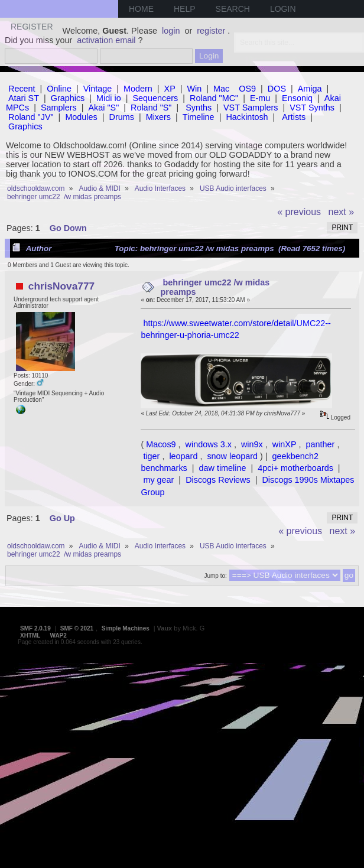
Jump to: (215, 576)
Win (195, 89)
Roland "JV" (31, 117)
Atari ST (24, 98)
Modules (81, 117)
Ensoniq (297, 98)
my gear (158, 480)
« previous (299, 212)
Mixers (158, 117)
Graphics (68, 98)
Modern (138, 89)
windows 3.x (209, 444)
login (171, 31)
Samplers (59, 108)
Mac (221, 89)
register (211, 31)
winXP (285, 444)
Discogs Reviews (218, 480)
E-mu (260, 98)
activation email (106, 40)
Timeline (199, 117)
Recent (22, 89)
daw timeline (223, 468)
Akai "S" (103, 108)
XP (170, 89)
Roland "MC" (214, 98)
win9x (252, 444)
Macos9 (161, 444)
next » (342, 212)
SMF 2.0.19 (35, 628)
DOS (277, 89)
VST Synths (312, 108)
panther (321, 444)
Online (59, 89)
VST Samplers (251, 108)
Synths (199, 108)
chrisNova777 (61, 286)
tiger (151, 456)
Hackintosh (247, 117)
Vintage (98, 89)
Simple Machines (126, 628)
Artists (294, 117)
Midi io (109, 98)
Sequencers (155, 98)
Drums (122, 117)
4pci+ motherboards (295, 468)
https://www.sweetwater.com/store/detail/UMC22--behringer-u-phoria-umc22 (236, 329)
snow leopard (232, 456)
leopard (183, 456)
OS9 (247, 89)
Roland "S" (151, 108)
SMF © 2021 (77, 628)
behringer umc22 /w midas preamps (215, 287)
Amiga (310, 89)
